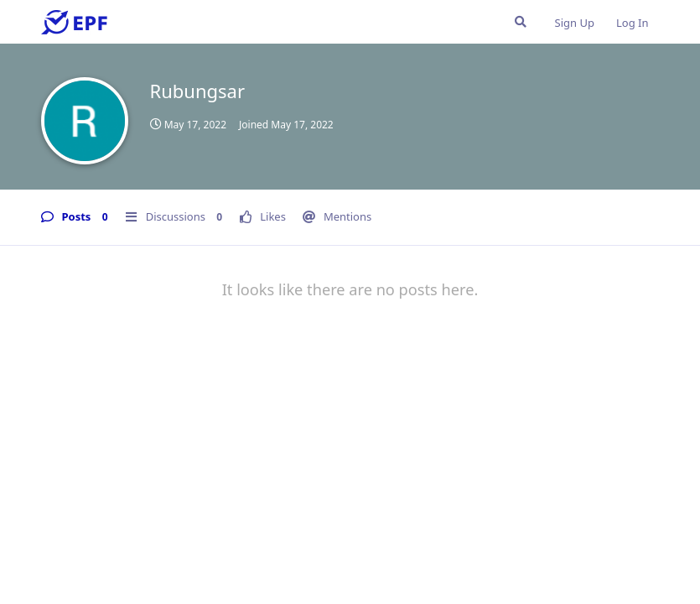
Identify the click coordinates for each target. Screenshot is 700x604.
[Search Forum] (521, 22)
